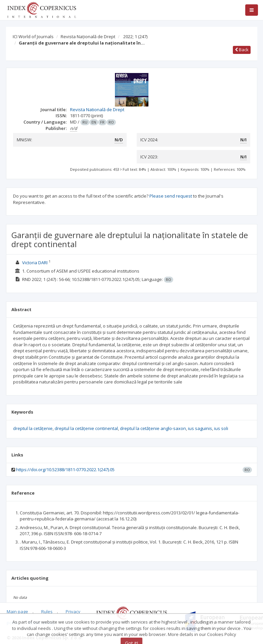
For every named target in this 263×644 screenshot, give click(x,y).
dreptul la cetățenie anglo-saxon (153, 428)
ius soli (221, 428)
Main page (17, 612)
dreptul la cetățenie (33, 428)
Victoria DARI (35, 263)
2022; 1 (135, 37)
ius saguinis (200, 428)
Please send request (171, 196)
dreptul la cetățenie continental (86, 428)
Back (242, 50)
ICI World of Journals (33, 37)
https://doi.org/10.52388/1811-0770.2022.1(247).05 (65, 470)
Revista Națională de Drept (88, 37)
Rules (47, 612)
